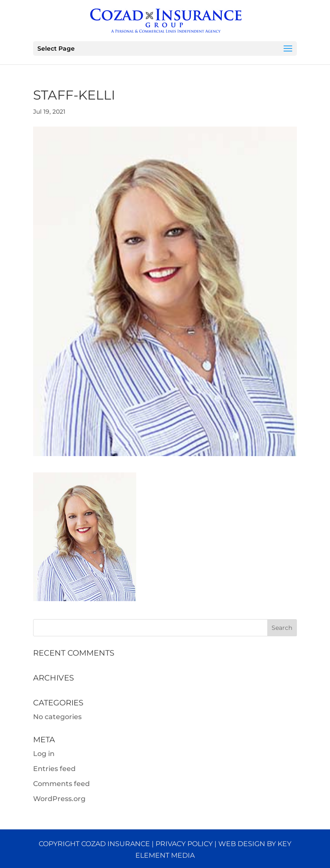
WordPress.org (59, 799)
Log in (44, 754)
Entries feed (54, 769)
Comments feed (61, 784)
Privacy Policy (184, 844)
